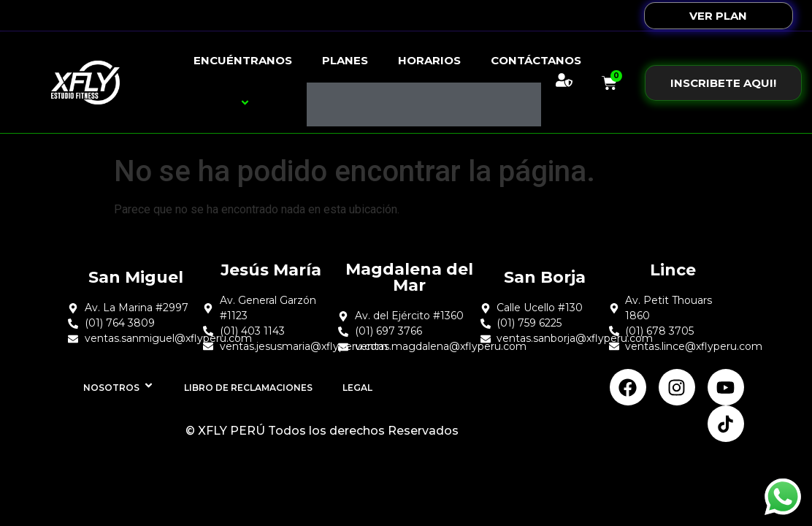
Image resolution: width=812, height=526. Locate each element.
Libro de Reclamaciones (248, 388)
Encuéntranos (243, 82)
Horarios (429, 60)
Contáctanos (536, 60)
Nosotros (119, 388)
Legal (357, 388)
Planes (345, 60)
